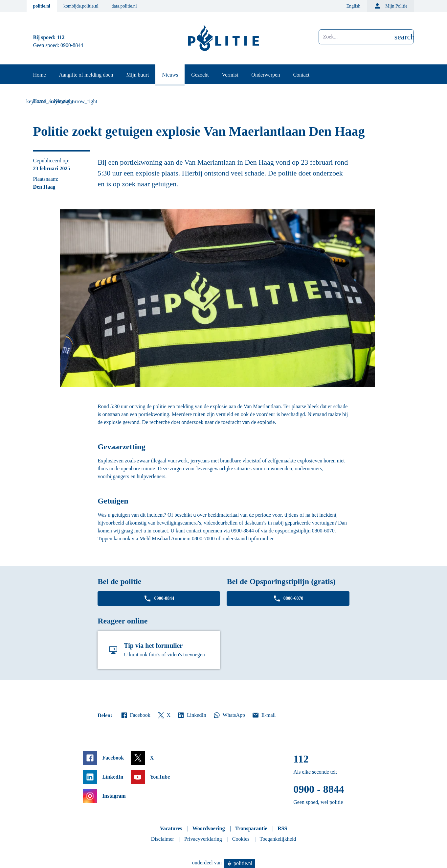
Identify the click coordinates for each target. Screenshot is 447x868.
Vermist (230, 75)
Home (40, 75)
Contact (301, 75)
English (353, 6)
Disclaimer (163, 839)
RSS (282, 828)
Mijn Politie (390, 6)
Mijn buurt (137, 75)
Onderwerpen (266, 75)
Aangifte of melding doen (86, 75)
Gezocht (200, 75)
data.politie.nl (124, 6)
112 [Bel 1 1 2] (61, 37)
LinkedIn (192, 715)
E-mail (264, 715)
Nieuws (170, 75)
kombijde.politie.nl (81, 6)
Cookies (241, 839)
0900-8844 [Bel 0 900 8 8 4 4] (72, 45)
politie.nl (42, 6)
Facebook (135, 715)
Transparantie (251, 828)
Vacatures (171, 828)
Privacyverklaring (203, 839)
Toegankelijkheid (278, 839)
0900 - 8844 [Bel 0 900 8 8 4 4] (319, 789)
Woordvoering (209, 828)
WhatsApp (229, 715)
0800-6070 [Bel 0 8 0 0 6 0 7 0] (288, 598)
